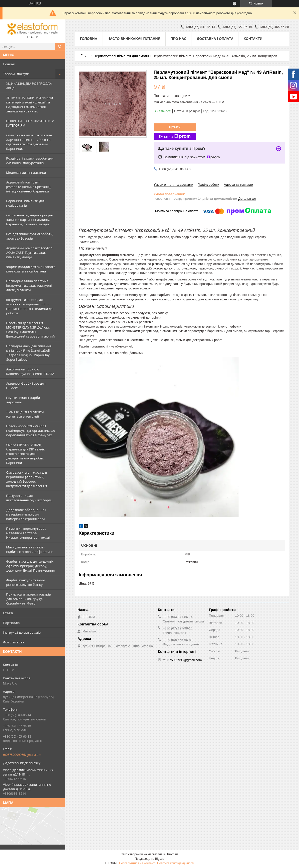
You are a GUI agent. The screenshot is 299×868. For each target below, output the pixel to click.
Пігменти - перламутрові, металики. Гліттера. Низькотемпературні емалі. (28, 533)
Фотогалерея (14, 642)
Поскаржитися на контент (137, 863)
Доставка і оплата (215, 39)
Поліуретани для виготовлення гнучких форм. (29, 498)
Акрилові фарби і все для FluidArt (26, 386)
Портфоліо (11, 623)
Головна (89, 39)
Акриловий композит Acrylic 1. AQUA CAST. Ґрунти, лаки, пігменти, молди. (30, 253)
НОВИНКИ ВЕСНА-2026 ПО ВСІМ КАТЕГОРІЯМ (30, 123)
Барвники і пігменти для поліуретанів (25, 203)
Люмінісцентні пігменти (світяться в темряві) (25, 414)
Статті (8, 613)
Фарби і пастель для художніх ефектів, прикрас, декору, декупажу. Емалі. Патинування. (31, 566)
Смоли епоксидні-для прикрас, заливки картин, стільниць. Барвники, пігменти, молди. (30, 220)
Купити (175, 127)
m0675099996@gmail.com (22, 755)
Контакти (253, 39)
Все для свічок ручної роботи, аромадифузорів (30, 236)
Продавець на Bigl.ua (149, 859)
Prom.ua (173, 854)
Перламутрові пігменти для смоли (121, 56)
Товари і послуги (16, 74)
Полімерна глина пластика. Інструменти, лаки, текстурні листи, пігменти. (29, 285)
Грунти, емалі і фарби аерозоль (23, 400)
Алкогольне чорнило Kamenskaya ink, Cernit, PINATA (30, 371)
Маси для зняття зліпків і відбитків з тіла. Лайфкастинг (30, 549)
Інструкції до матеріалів (22, 632)
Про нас (179, 39)
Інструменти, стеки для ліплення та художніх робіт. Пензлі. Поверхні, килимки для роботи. (30, 306)
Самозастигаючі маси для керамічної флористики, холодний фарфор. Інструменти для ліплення (27, 479)
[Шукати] (60, 47)
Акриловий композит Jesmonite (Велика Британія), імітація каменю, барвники (29, 187)
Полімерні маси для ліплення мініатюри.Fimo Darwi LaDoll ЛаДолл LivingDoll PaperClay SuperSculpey (29, 353)
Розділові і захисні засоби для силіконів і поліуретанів (30, 161)
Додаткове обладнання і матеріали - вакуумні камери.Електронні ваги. (26, 514)
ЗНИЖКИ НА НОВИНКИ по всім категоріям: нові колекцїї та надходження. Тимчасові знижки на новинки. (30, 104)
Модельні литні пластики (26, 173)
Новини (9, 64)
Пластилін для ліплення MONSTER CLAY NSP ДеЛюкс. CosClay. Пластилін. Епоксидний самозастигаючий (30, 330)
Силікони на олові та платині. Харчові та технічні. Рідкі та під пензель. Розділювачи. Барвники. (29, 142)
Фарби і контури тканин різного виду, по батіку (25, 582)
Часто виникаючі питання (134, 39)
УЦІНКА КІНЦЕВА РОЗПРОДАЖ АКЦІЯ (29, 86)
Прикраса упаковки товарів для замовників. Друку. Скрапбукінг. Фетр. (29, 599)
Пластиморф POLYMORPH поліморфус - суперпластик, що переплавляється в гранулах (31, 431)
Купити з (175, 136)
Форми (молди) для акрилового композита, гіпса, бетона (31, 269)
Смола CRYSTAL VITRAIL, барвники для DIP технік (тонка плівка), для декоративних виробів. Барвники (25, 454)
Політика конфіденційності (176, 863)
